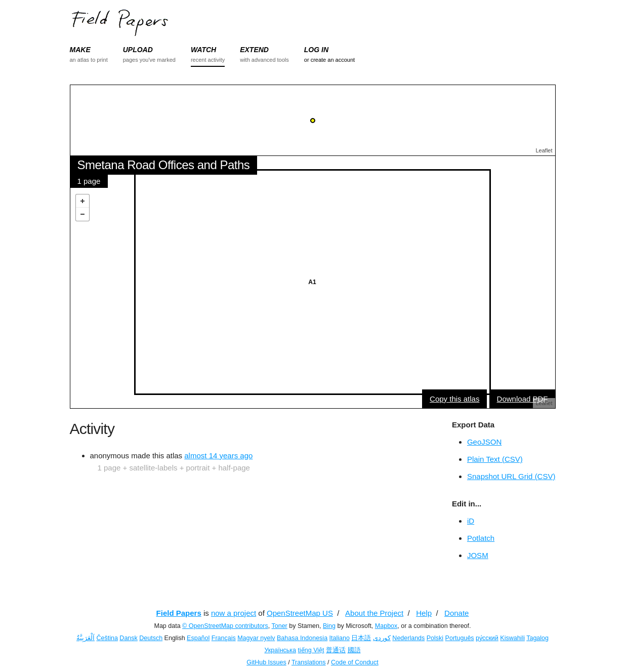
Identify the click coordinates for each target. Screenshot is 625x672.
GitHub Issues (266, 662)
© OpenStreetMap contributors (225, 626)
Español (198, 638)
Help (424, 613)
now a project (234, 613)
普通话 (336, 650)
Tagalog (537, 638)
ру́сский (487, 638)
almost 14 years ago (218, 456)
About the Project (374, 613)
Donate (456, 613)
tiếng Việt (311, 650)
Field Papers (179, 613)
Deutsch (151, 638)
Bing (329, 626)
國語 (354, 650)
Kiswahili (512, 638)
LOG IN (316, 50)
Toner (280, 626)
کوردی (382, 638)
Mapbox (386, 626)
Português (460, 638)
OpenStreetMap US (300, 613)
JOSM (478, 555)
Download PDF (523, 399)
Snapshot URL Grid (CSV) (511, 476)
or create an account (329, 60)
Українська (280, 650)
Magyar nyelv (256, 638)
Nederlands (408, 638)
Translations (309, 662)
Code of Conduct (355, 662)
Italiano (340, 638)
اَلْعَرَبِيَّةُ (86, 638)
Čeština (107, 638)
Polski (435, 638)
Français (224, 638)
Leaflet (544, 150)
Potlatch (481, 538)
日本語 (361, 638)
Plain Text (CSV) (495, 459)
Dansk (128, 638)
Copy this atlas (454, 399)
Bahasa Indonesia (302, 638)
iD (471, 521)
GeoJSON (484, 442)
